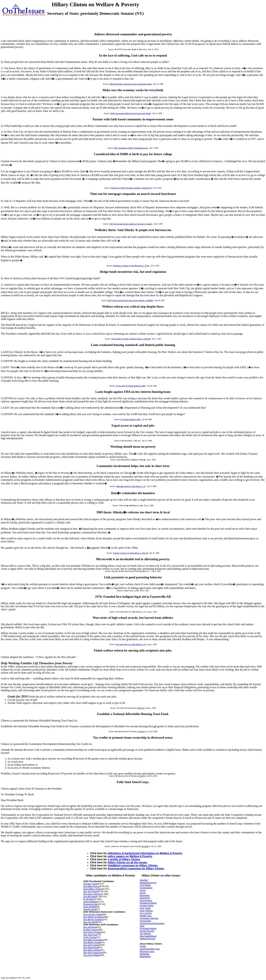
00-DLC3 (141, 708)
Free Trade (145, 908)
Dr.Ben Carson (91, 930)
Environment (146, 900)
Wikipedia (145, 954)
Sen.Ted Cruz (90, 935)
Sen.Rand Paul (91, 947)
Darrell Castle (90, 909)
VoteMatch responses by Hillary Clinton (133, 865)
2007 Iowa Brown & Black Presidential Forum (131, 148)
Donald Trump (90, 884)
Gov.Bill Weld (90, 897)
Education (145, 895)
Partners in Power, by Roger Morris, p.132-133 (131, 553)
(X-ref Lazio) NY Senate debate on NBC (131, 386)
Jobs (142, 926)
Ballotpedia (145, 956)
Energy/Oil (145, 898)
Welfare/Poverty (148, 939)
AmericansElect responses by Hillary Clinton (136, 869)
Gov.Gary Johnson (92, 894)
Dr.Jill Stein (89, 899)
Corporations (146, 888)
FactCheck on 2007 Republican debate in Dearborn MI (131, 188)
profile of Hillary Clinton (125, 859)
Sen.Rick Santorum (93, 953)
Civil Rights (145, 885)
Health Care (146, 916)
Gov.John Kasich (92, 945)
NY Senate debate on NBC (131, 420)
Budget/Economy (148, 883)
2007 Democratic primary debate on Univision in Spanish (131, 224)
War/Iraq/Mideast (148, 936)
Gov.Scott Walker (92, 955)
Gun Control (146, 913)
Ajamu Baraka (90, 902)
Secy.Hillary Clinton (93, 889)
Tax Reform (145, 934)
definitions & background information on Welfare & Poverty (145, 853)
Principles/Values (148, 928)
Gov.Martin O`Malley (93, 917)
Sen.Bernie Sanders (93, 919)
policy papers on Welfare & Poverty (130, 856)
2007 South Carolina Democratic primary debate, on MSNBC (131, 301)
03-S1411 (142, 732)
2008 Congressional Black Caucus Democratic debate (131, 113)
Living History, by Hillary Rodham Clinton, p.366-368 (131, 339)
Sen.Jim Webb (90, 922)
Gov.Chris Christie (92, 932)
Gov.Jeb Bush (90, 927)
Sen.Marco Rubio (92, 950)
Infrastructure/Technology (152, 923)
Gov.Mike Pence (91, 886)
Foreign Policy (147, 906)
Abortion (144, 880)
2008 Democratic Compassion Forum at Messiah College (131, 84)
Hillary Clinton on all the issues (127, 862)
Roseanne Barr (91, 904)
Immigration (146, 921)
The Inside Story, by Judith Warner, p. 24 (131, 644)
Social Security (147, 931)
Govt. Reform (146, 911)
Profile (143, 946)
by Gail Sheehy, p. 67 (131, 486)
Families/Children (148, 903)
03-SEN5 (145, 846)
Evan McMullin (91, 907)
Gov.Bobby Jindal (92, 942)
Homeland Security (149, 918)
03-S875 (141, 776)
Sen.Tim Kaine (91, 891)
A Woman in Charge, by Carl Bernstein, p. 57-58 (131, 266)
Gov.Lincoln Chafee (93, 914)
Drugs (143, 893)
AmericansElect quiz (150, 949)
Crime (143, 890)
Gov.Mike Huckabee (93, 940)
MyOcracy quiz (147, 951)
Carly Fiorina (90, 937)
